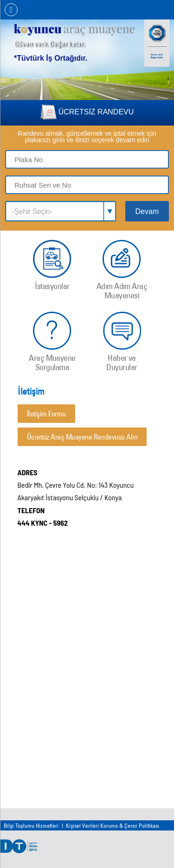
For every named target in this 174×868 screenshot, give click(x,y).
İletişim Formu (46, 414)
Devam (147, 211)
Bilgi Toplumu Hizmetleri (31, 825)
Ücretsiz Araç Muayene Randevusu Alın (82, 437)
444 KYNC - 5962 (43, 523)
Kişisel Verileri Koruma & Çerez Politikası (113, 825)
